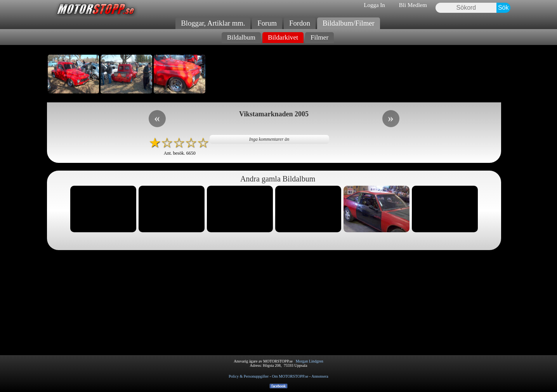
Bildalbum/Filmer (349, 23)
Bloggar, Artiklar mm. (213, 23)
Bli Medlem (413, 5)
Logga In (374, 5)
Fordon (300, 23)
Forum (267, 23)
